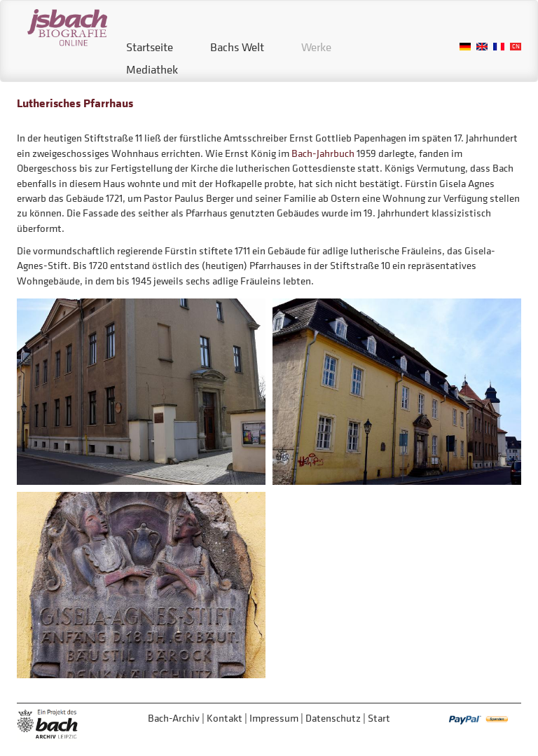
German (465, 47)
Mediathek (152, 69)
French (499, 47)
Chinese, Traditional (516, 47)
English (482, 47)
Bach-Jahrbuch (323, 153)
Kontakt (225, 718)
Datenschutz (333, 718)
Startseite (150, 47)
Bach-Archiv (174, 718)
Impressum (274, 718)
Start (379, 718)
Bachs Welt (237, 47)
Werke (316, 47)
